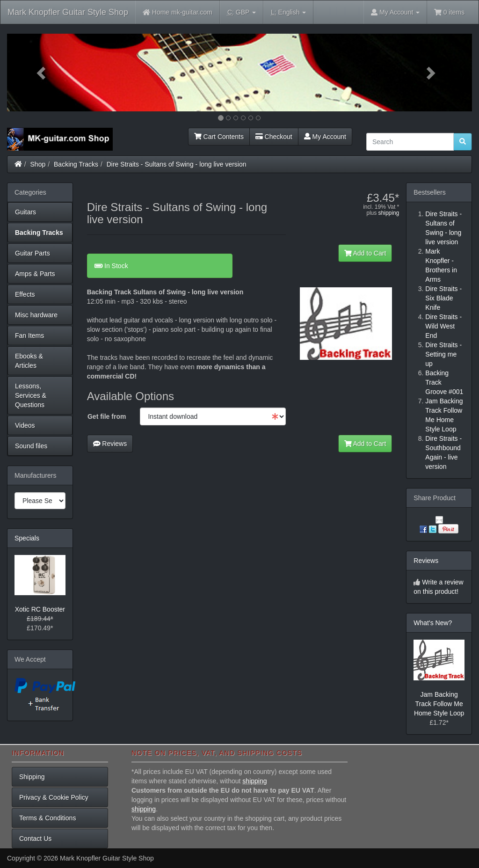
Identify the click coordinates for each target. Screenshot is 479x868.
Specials (27, 538)
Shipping (32, 777)
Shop (38, 164)
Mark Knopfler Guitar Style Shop (68, 12)
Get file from (107, 416)
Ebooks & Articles (29, 361)
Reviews (110, 444)
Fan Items (29, 336)
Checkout (274, 137)
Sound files (31, 446)
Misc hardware (36, 315)
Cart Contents (219, 137)
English (288, 12)
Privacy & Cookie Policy (54, 797)
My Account (325, 137)
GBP (242, 12)
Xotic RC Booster (40, 609)
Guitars (25, 212)
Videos (25, 425)
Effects (25, 294)
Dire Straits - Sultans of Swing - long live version (177, 164)
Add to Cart (365, 253)
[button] (42, 73)
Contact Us (35, 839)
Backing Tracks (76, 164)
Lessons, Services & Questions (31, 395)
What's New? (433, 623)
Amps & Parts (35, 274)
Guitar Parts (33, 253)
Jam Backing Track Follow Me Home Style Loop (439, 704)
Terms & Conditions (47, 818)
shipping (389, 213)
